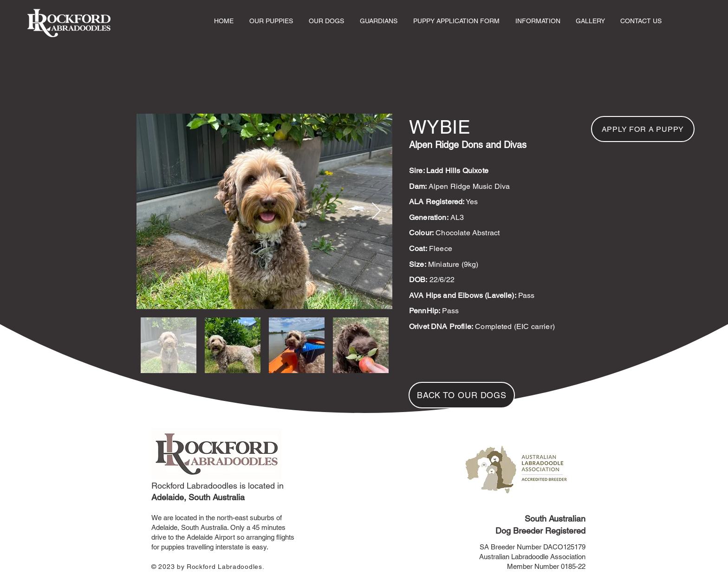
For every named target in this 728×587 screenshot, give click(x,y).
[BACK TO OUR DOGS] (462, 395)
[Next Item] (376, 211)
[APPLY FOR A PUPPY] (643, 129)
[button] (271, 21)
